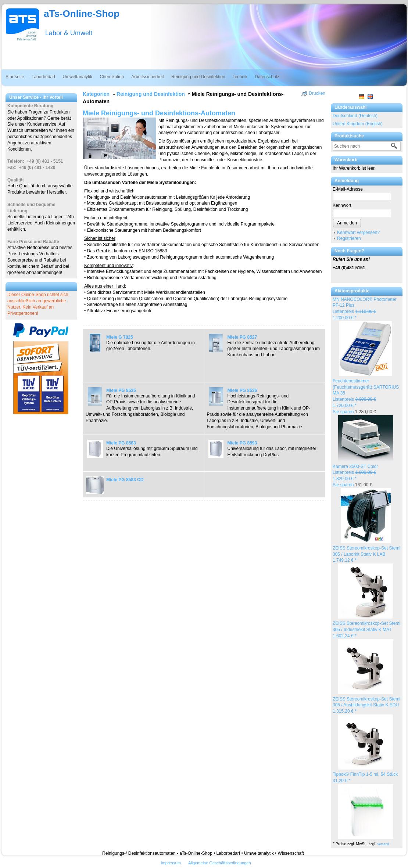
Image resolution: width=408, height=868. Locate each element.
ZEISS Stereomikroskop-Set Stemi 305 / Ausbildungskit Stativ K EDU (366, 705)
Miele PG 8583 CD (125, 480)
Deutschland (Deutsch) (355, 116)
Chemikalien (112, 77)
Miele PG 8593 (242, 443)
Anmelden (347, 223)
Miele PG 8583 (121, 443)
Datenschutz (267, 77)
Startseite (15, 77)
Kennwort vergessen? (358, 233)
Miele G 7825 (120, 337)
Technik (240, 77)
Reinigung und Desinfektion (198, 77)
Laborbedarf (44, 77)
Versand (383, 844)
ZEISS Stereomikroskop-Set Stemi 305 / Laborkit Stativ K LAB (366, 554)
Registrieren (349, 238)
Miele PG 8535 (121, 390)
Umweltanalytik (77, 77)
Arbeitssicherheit (148, 77)
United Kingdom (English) (358, 124)
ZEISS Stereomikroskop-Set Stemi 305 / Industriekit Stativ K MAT (366, 630)
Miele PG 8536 (242, 390)
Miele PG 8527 (242, 337)
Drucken (317, 93)
